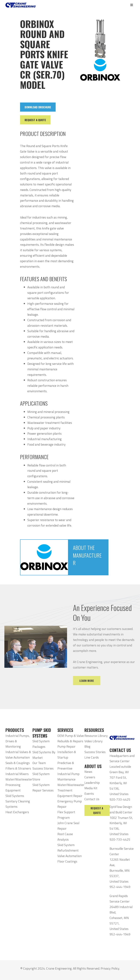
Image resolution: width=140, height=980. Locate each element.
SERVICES (65, 730)
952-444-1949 (120, 887)
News (88, 772)
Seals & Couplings (18, 763)
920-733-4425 (120, 799)
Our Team (39, 763)
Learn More (93, 681)
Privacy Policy (110, 968)
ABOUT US (93, 766)
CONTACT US (120, 750)
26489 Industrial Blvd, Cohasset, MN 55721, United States (121, 918)
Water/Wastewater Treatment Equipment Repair (71, 790)
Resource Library (96, 736)
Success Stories (43, 768)
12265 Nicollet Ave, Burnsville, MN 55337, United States (120, 870)
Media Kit (91, 788)
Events (89, 794)
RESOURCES (94, 730)
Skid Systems (15, 796)
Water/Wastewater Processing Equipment (19, 785)
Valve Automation (70, 856)
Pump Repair (66, 746)
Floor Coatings (67, 861)
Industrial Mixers (17, 774)
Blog (87, 746)
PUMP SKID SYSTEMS (42, 733)
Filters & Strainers (18, 768)
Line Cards (92, 757)
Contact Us (92, 799)
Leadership (92, 783)
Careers (90, 777)
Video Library (94, 741)
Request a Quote (97, 810)
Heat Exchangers (17, 812)
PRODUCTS (15, 730)
